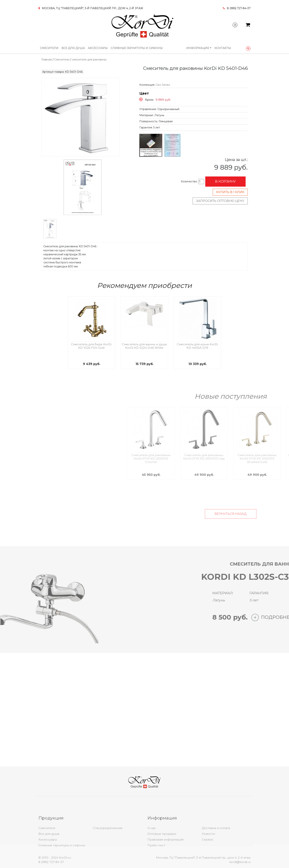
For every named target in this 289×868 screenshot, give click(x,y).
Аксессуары (98, 48)
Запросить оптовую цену (220, 201)
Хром (149, 100)
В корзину (225, 181)
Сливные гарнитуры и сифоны (137, 48)
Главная (47, 60)
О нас (152, 855)
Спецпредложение (108, 855)
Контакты (223, 48)
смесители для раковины (89, 60)
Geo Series (163, 85)
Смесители (49, 48)
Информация (198, 48)
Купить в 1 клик (230, 192)
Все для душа (73, 48)
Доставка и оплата (216, 855)
